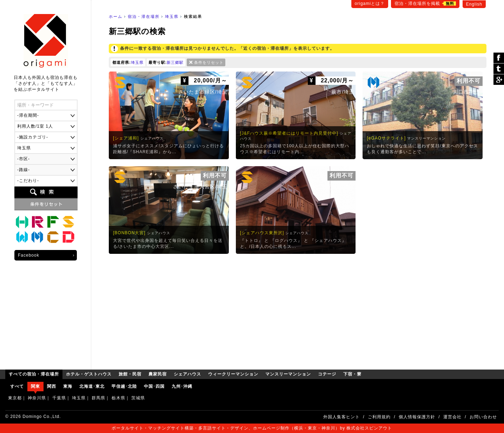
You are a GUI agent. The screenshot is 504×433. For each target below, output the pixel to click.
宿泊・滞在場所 (144, 16)
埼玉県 (172, 16)
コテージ (53, 237)
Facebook (29, 255)
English (474, 4)
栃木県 (118, 398)
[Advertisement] (298, 310)
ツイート (499, 69)
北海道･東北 (92, 386)
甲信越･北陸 (124, 386)
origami (46, 41)
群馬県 (98, 398)
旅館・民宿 (38, 222)
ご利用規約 (379, 417)
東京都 (15, 398)
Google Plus (499, 80)
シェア (499, 58)
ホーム (116, 16)
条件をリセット (209, 62)
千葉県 (59, 398)
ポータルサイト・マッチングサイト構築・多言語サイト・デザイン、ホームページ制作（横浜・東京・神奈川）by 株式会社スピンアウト (252, 428)
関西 (52, 386)
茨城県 (138, 398)
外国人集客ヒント (341, 417)
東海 (68, 386)
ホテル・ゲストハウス (22, 222)
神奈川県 (37, 398)
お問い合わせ (483, 417)
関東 (35, 386)
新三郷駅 (175, 62)
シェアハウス (68, 222)
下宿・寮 (68, 237)
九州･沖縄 (182, 386)
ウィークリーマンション (22, 237)
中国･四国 (154, 386)
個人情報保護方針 (417, 417)
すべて (17, 386)
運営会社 (452, 417)
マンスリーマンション (38, 237)
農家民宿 (53, 222)
